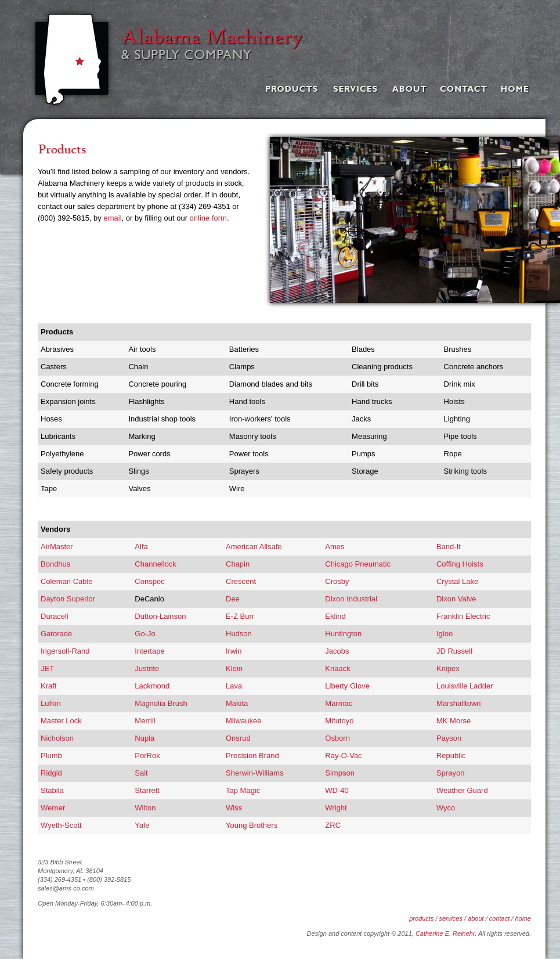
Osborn (337, 738)
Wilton (145, 808)
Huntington (343, 634)
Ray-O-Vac (343, 756)
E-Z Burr (240, 616)
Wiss (234, 808)
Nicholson (57, 738)
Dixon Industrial (351, 599)
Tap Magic (243, 790)
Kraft (48, 686)
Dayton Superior (68, 599)
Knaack (337, 668)
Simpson (340, 773)
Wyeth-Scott (61, 825)
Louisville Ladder (465, 686)
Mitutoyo (339, 721)
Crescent (241, 581)
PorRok (147, 756)
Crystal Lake (457, 581)
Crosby (337, 581)
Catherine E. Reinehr (445, 933)
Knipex (448, 668)
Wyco (446, 808)
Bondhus (55, 564)
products (421, 918)
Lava (234, 686)
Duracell (55, 616)
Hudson (239, 634)
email (112, 218)
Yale (142, 825)
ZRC (333, 825)
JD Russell (454, 651)
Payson (449, 738)
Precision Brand (252, 756)
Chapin (238, 564)
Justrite (147, 668)
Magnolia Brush (161, 703)
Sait (141, 773)
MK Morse (454, 721)
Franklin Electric (463, 616)
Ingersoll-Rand (65, 651)
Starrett (147, 790)
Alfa (141, 547)
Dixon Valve (456, 599)
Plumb (51, 756)
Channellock (156, 564)
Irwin (234, 651)
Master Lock (61, 721)
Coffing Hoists (460, 564)
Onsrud (238, 738)
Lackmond (152, 686)
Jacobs (337, 651)
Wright (336, 808)
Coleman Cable (67, 581)
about (476, 918)
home (523, 918)
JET (47, 668)
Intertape (149, 651)
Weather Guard (462, 790)
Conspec (149, 581)
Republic (451, 756)
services (451, 918)
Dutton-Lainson (160, 616)
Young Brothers (252, 825)
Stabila (52, 790)
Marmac (339, 703)
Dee (233, 599)
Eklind (335, 616)
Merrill (145, 721)
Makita (237, 703)
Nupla (144, 738)
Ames (335, 547)
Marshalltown (459, 703)
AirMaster (57, 547)
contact (499, 918)
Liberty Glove (347, 686)
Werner (53, 808)
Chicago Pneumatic (358, 564)
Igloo (445, 634)
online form (208, 218)
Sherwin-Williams (255, 773)
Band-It (449, 547)
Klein (234, 668)
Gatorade (56, 634)
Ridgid (51, 773)
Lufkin (51, 703)
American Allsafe (254, 547)
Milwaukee (243, 721)
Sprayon (450, 773)
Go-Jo (145, 634)
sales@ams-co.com (66, 888)
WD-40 (337, 790)
